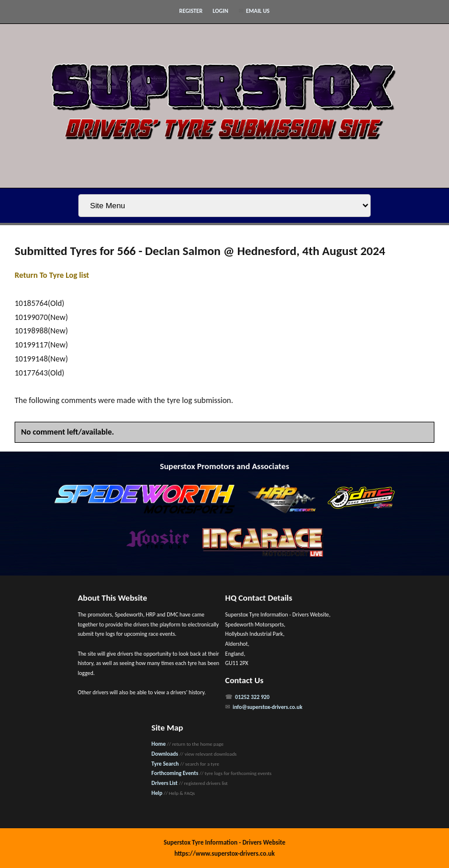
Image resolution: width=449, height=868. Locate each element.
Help (157, 793)
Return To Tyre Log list (52, 275)
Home (158, 744)
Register (191, 11)
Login (221, 11)
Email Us (258, 11)
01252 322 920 (252, 697)
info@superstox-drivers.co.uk (267, 707)
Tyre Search (165, 764)
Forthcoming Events (175, 773)
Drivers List (165, 783)
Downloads (165, 754)
